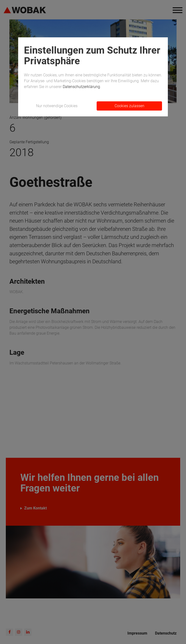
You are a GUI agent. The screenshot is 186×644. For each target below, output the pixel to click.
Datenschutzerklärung (81, 87)
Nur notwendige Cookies (57, 106)
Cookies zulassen (129, 106)
